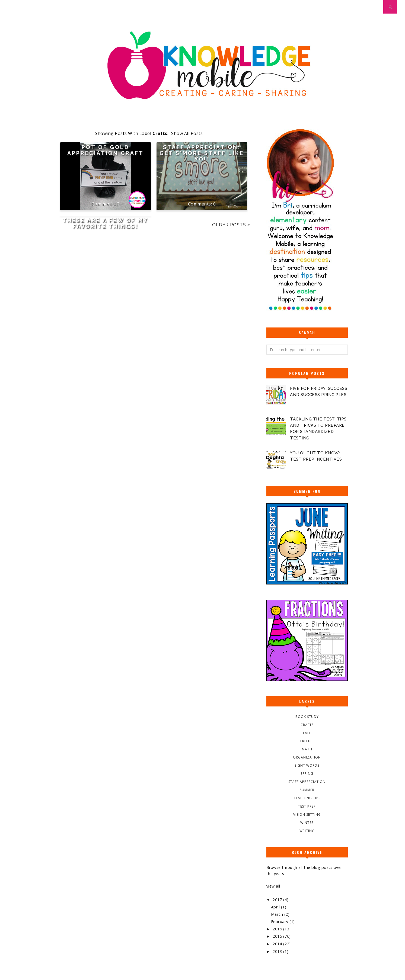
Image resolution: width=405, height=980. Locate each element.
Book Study (307, 716)
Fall (307, 733)
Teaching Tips (307, 798)
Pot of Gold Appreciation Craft (106, 150)
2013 (278, 951)
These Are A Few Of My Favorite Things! (105, 224)
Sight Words (307, 765)
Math (307, 749)
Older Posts (229, 225)
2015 (278, 936)
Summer (307, 790)
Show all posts (187, 133)
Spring (307, 774)
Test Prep (307, 806)
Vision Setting (307, 814)
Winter (307, 822)
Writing (307, 830)
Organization (307, 757)
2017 (278, 899)
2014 (278, 944)
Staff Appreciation (307, 782)
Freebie (307, 741)
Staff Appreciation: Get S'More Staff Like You (202, 153)
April (276, 907)
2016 (278, 928)
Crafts (307, 724)
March (278, 914)
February (280, 921)
